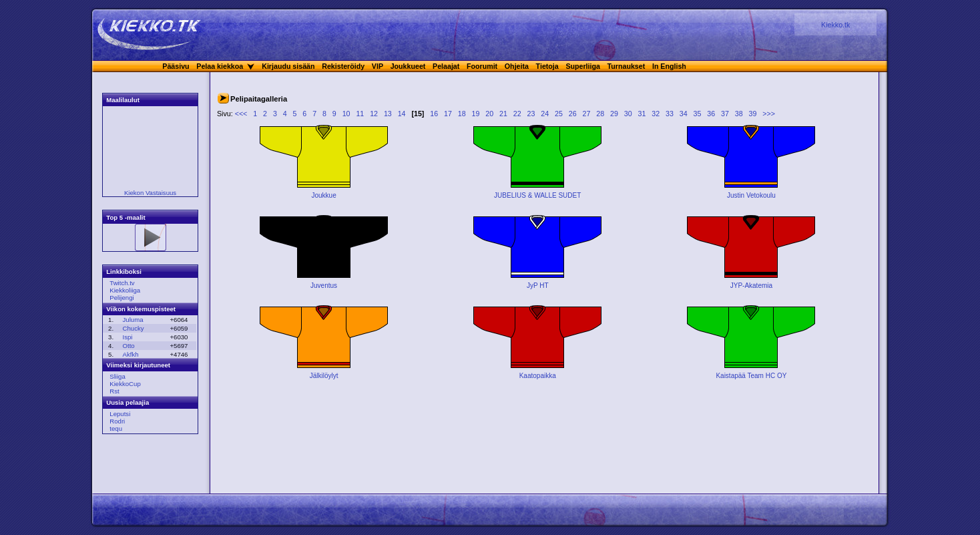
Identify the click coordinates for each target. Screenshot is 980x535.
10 (346, 114)
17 (448, 114)
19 (476, 114)
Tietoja (547, 66)
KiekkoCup (125, 384)
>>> (769, 114)
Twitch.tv (122, 283)
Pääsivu (176, 66)
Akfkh (131, 354)
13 (388, 114)
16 (434, 114)
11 (360, 114)
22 (517, 114)
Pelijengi (121, 298)
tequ (116, 428)
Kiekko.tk (835, 25)
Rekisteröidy (343, 66)
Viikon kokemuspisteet (141, 309)
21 (503, 114)
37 (725, 114)
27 (587, 114)
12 (374, 114)
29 (614, 114)
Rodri (117, 421)
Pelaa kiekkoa (220, 66)
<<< (241, 114)
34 (684, 114)
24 (545, 114)
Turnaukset (627, 66)
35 (698, 114)
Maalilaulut (123, 100)
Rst (114, 391)
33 (670, 114)
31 (642, 114)
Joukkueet (408, 66)
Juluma (133, 320)
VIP (378, 66)
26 (573, 114)
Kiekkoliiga (125, 290)
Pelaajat (446, 66)
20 (489, 114)
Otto (129, 346)
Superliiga (583, 66)
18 (462, 114)
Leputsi (120, 414)
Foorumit (482, 66)
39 (753, 114)
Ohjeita (517, 66)
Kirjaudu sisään (288, 66)
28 (600, 114)
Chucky (134, 328)
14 (402, 114)
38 (739, 114)
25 (559, 114)
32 (656, 114)
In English (669, 66)
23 (531, 114)
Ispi (128, 337)
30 (628, 114)
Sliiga (117, 376)
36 (711, 114)
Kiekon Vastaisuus (150, 193)
